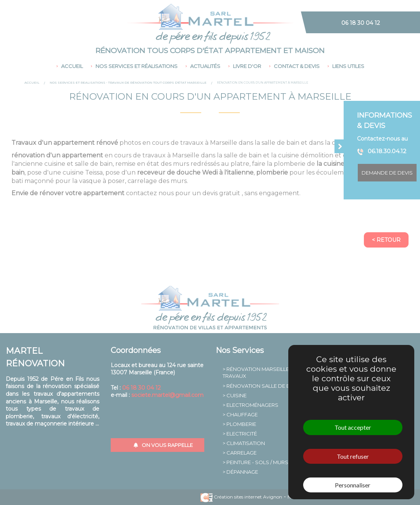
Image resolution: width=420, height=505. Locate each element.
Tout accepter (353, 427)
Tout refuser (353, 456)
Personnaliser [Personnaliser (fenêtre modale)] (353, 485)
